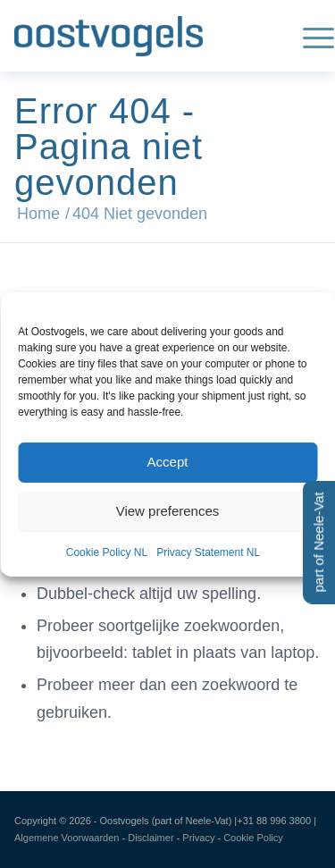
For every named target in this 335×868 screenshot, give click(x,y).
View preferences (168, 511)
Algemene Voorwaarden (67, 838)
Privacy (198, 838)
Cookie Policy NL (107, 552)
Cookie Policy (253, 838)
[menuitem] (310, 36)
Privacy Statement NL (208, 552)
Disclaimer (151, 838)
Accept (168, 462)
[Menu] (310, 36)
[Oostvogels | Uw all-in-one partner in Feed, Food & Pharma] (137, 36)
